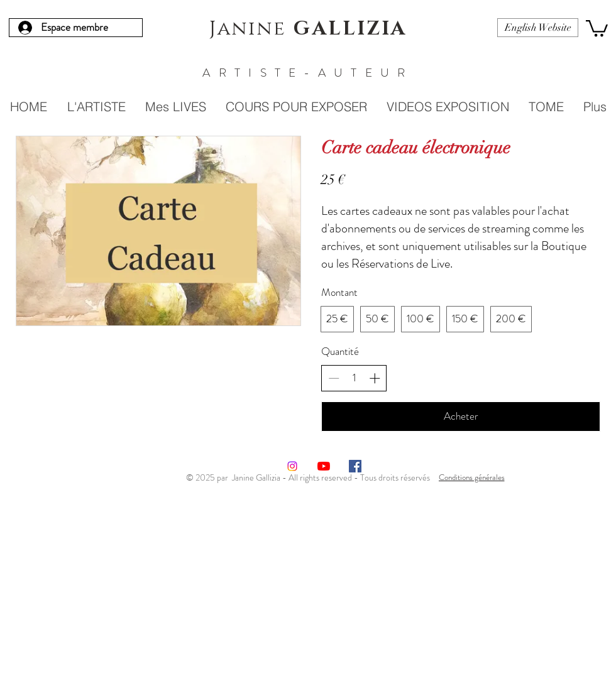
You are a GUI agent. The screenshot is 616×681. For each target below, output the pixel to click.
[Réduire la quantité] (334, 378)
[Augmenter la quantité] (375, 378)
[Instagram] (292, 466)
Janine (308, 29)
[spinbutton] (354, 378)
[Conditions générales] (471, 477)
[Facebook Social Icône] (355, 466)
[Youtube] (324, 466)
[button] (597, 27)
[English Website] (538, 28)
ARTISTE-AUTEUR (308, 73)
